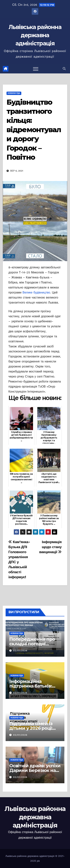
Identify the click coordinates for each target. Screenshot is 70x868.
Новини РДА (14, 93)
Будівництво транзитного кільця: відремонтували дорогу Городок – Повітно (34, 130)
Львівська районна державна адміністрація (35, 35)
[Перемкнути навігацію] (36, 69)
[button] (64, 69)
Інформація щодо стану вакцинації (50, 547)
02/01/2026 (20, 651)
